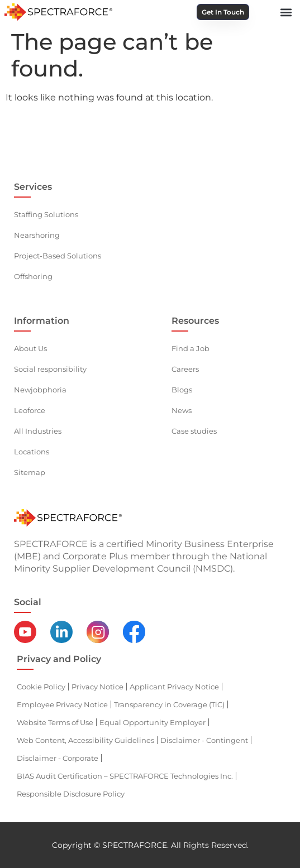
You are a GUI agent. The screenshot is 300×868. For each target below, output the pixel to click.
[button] (286, 12)
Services (33, 187)
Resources (195, 321)
